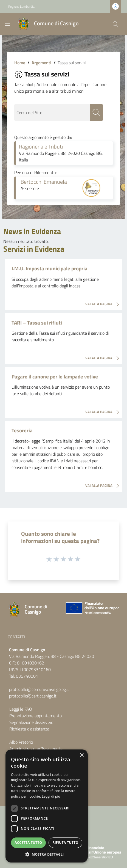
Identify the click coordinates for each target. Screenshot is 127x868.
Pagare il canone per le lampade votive (55, 376)
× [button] (82, 755)
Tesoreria (22, 430)
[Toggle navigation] (7, 24)
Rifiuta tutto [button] (65, 843)
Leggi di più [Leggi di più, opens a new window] (51, 796)
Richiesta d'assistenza (29, 729)
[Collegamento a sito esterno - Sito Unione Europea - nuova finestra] (92, 609)
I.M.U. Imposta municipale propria (50, 268)
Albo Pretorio (21, 742)
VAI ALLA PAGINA (104, 304)
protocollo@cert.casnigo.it (33, 696)
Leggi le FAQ (21, 709)
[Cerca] (115, 24)
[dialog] (47, 806)
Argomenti (41, 63)
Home (20, 63)
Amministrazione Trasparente (36, 749)
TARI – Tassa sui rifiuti (37, 322)
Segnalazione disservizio (31, 722)
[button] (47, 854)
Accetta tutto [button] (28, 843)
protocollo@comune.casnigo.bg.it (39, 689)
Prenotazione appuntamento (36, 716)
